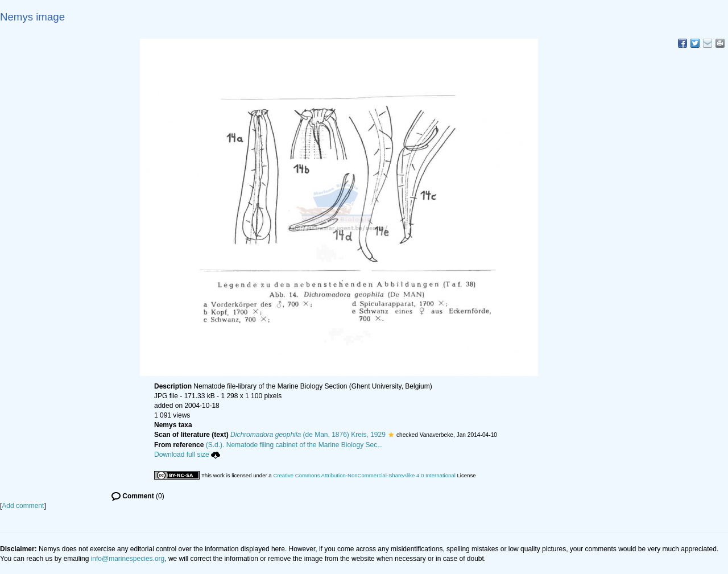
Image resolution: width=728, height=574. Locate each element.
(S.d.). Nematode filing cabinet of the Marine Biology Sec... (295, 445)
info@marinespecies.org (128, 559)
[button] (391, 435)
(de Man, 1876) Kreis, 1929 (308, 435)
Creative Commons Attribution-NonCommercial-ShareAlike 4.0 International (364, 475)
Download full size (187, 455)
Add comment (23, 506)
